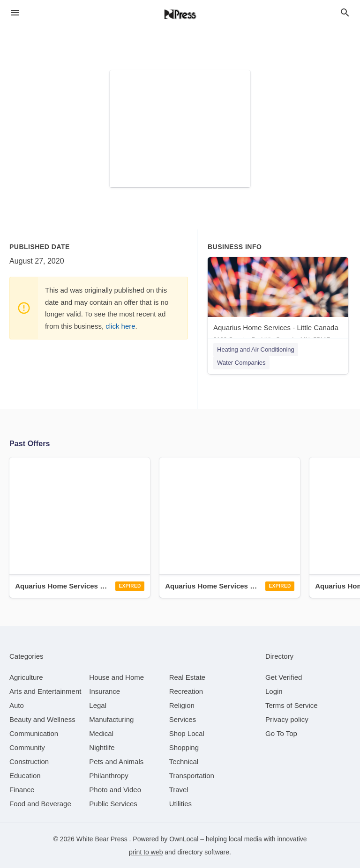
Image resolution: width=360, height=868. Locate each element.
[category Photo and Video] (115, 790)
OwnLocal (184, 839)
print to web (146, 852)
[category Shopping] (184, 747)
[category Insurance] (105, 691)
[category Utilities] (180, 804)
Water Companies (241, 363)
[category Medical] (101, 733)
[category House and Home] (116, 677)
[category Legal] (98, 705)
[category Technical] (184, 761)
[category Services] (183, 719)
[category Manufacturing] (111, 719)
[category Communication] (34, 733)
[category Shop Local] (187, 733)
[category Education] (25, 776)
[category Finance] (22, 790)
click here (120, 326)
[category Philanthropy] (109, 776)
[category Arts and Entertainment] (45, 691)
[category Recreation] (186, 691)
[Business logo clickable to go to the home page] (180, 14)
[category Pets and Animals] (116, 761)
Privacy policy (287, 719)
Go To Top (281, 733)
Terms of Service (292, 705)
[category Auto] (17, 705)
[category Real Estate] (187, 677)
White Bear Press (103, 839)
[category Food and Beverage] (40, 804)
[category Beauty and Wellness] (42, 719)
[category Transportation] (192, 776)
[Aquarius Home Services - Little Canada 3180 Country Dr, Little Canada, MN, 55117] (278, 302)
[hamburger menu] (15, 13)
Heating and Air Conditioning (256, 349)
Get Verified (284, 677)
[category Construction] (29, 761)
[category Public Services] (113, 804)
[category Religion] (182, 705)
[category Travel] (179, 790)
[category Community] (27, 747)
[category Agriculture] (26, 677)
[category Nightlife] (102, 747)
